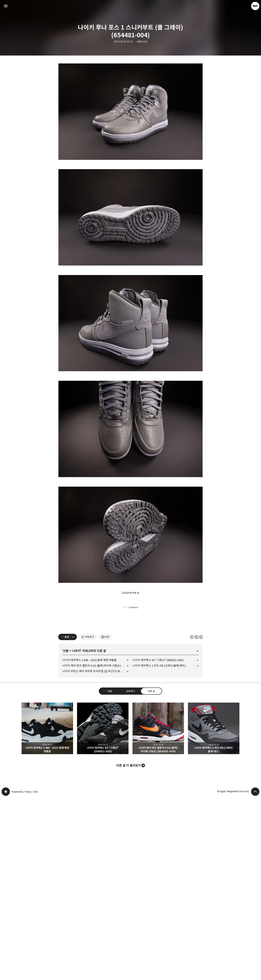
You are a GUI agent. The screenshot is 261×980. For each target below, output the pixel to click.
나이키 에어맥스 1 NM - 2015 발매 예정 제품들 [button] (47, 911)
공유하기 (130, 874)
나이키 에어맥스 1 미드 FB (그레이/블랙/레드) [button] (214, 911)
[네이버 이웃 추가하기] (105, 819)
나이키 (76, 833)
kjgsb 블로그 (6, 974)
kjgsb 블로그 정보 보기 (255, 6)
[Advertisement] (130, 93)
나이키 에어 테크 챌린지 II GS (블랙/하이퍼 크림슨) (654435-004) (95, 848)
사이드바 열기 (6, 6)
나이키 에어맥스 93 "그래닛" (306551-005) (158, 842)
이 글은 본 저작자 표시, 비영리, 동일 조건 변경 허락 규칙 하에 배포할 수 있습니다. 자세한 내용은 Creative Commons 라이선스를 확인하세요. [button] (196, 819)
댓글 (110, 874)
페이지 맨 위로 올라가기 (255, 974)
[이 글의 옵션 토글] (74, 819)
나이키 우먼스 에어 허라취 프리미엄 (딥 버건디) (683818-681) (95, 854)
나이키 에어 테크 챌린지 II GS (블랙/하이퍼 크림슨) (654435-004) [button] (158, 911)
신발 (66, 833)
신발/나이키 (142, 42)
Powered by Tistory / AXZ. (25, 974)
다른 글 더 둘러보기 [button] (129, 948)
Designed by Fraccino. (238, 974)
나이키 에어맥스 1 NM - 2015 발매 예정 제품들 (90, 842)
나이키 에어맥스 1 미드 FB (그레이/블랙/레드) (159, 848)
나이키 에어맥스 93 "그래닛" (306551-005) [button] (103, 911)
